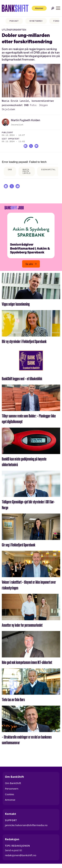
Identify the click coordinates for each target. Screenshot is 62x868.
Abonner (37, 8)
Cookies (10, 796)
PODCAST (11, 21)
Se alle (29, 266)
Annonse (10, 802)
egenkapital (49, 171)
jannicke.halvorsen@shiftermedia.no (26, 827)
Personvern (12, 791)
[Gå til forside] (13, 8)
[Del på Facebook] (24, 146)
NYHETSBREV (33, 21)
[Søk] (53, 8)
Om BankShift (13, 785)
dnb (10, 171)
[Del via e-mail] (37, 146)
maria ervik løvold (27, 172)
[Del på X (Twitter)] (31, 146)
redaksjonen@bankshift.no (21, 857)
